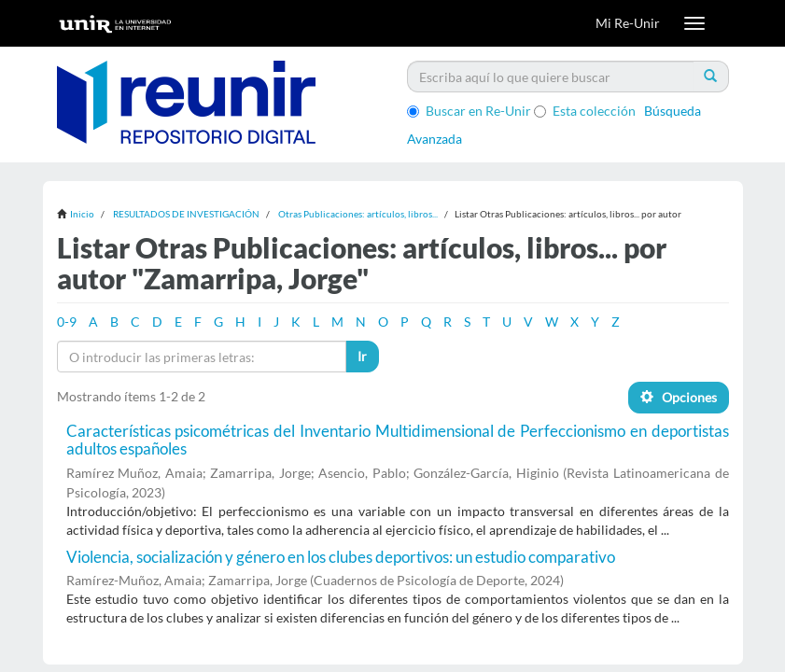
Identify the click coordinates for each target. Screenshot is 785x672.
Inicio (82, 214)
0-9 (67, 322)
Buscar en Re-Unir (469, 111)
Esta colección (585, 111)
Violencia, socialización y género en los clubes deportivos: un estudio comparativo (341, 557)
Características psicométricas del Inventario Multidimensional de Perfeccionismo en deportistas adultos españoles (398, 440)
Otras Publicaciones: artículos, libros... (358, 214)
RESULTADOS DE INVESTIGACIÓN (186, 214)
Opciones (679, 397)
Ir (362, 356)
